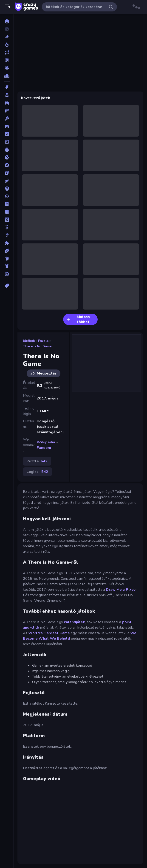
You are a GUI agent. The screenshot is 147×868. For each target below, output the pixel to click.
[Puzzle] (7, 243)
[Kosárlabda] (7, 189)
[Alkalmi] (7, 95)
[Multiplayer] (7, 68)
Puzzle (43, 341)
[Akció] (7, 87)
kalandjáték (74, 622)
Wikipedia (46, 442)
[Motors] (7, 227)
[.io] (7, 157)
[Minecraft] (7, 220)
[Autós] (7, 103)
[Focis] (7, 142)
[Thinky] (7, 259)
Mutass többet (78, 319)
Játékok (29, 341)
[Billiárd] (7, 119)
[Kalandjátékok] (7, 165)
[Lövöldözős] (7, 196)
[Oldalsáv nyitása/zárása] (7, 7)
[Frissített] (7, 52)
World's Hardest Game (49, 633)
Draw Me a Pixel (120, 590)
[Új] (7, 37)
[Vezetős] (7, 274)
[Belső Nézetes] (7, 111)
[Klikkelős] (7, 181)
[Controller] (7, 126)
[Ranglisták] (7, 76)
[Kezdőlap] (7, 21)
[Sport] (7, 251)
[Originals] (7, 60)
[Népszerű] (7, 45)
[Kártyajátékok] (7, 173)
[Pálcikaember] (7, 235)
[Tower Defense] (7, 266)
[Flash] (7, 134)
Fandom (44, 448)
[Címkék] (7, 286)
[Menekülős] (7, 212)
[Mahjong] (7, 204)
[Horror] (7, 150)
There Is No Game (37, 346)
